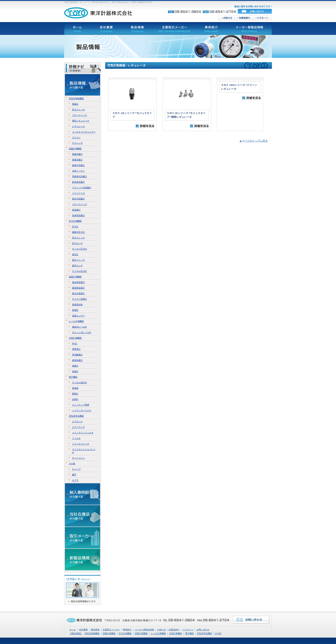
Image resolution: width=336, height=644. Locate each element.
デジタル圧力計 (79, 271)
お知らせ (162, 630)
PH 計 (75, 344)
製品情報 (95, 630)
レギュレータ (78, 126)
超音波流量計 (78, 182)
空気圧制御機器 (76, 98)
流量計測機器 (75, 149)
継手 (74, 475)
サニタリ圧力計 (79, 249)
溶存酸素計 (77, 355)
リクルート (188, 630)
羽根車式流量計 (79, 176)
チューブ (76, 469)
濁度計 (75, 366)
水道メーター (78, 171)
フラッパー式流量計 (82, 188)
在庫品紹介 (174, 630)
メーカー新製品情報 (144, 630)
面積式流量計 (78, 165)
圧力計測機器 (75, 221)
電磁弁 (75, 104)
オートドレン (78, 458)
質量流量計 (77, 160)
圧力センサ (77, 243)
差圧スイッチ (78, 260)
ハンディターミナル (82, 410)
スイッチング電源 (81, 405)
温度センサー (78, 316)
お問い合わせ (203, 630)
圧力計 (75, 227)
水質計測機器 (75, 338)
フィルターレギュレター (84, 132)
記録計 (75, 399)
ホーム (73, 630)
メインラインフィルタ (83, 433)
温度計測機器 (75, 277)
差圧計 (75, 254)
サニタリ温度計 (79, 299)
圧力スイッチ (78, 110)
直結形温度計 (78, 282)
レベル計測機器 (76, 321)
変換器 (75, 388)
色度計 (75, 371)
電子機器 (73, 377)
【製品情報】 (76, 633)
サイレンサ (77, 143)
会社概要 (83, 630)
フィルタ (76, 438)
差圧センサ (77, 266)
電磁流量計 (77, 154)
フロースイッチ (79, 115)
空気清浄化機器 (76, 416)
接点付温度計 (78, 293)
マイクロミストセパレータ (84, 451)
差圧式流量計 (78, 199)
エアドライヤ (78, 427)
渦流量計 (76, 210)
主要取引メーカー (111, 630)
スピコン (76, 137)
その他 (72, 464)
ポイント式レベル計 (82, 332)
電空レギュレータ (81, 121)
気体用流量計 (78, 215)
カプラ (75, 480)
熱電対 (75, 310)
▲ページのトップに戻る (253, 141)
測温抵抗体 (77, 305)
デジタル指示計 (79, 383)
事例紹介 (127, 630)
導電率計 (76, 349)
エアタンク (77, 422)
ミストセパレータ (81, 444)
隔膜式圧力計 (78, 232)
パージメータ (78, 193)
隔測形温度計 (78, 288)
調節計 (75, 394)
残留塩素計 (77, 360)
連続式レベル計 (79, 327)
